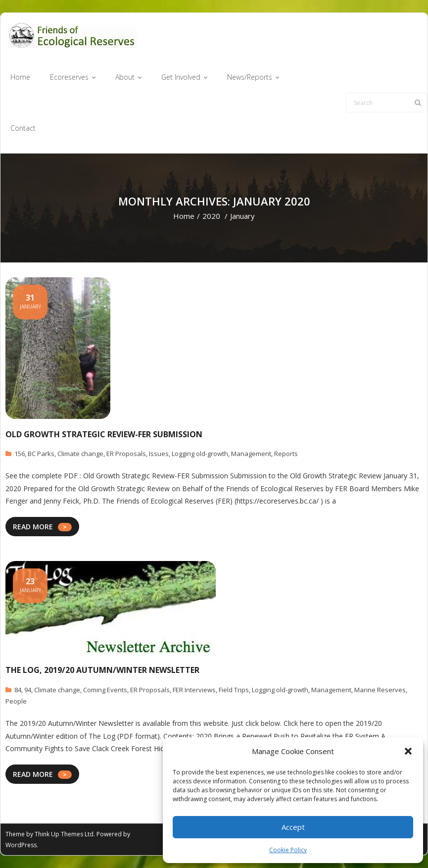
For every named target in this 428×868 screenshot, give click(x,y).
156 (20, 454)
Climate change (80, 454)
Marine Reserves (380, 690)
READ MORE (33, 527)
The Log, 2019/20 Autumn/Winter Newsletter (102, 670)
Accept (293, 827)
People (16, 701)
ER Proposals (126, 454)
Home (184, 216)
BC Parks (41, 454)
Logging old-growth (200, 454)
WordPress (21, 845)
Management (251, 454)
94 (28, 690)
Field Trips (234, 690)
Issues (159, 454)
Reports (286, 454)
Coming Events (105, 690)
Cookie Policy (288, 850)
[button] (408, 751)
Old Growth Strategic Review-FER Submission (104, 434)
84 (18, 690)
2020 (211, 216)
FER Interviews (194, 690)
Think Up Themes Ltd (64, 834)
